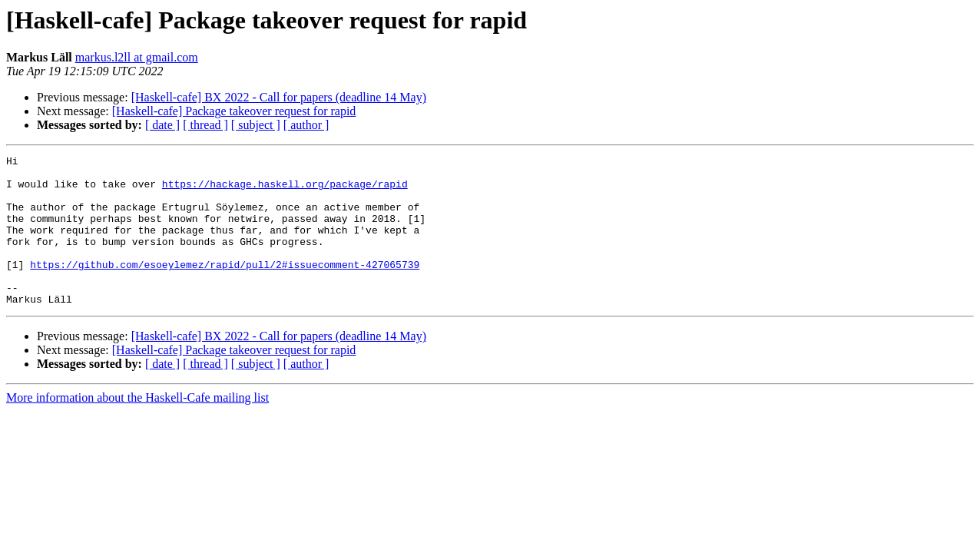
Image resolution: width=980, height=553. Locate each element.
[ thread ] (205, 125)
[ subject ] (256, 125)
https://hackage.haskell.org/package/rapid (285, 190)
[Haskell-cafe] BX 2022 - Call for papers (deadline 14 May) (279, 97)
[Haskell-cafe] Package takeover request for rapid (234, 111)
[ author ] (306, 125)
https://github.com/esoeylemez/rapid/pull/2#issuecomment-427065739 (225, 287)
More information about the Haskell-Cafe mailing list (137, 427)
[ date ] (162, 125)
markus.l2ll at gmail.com (137, 57)
